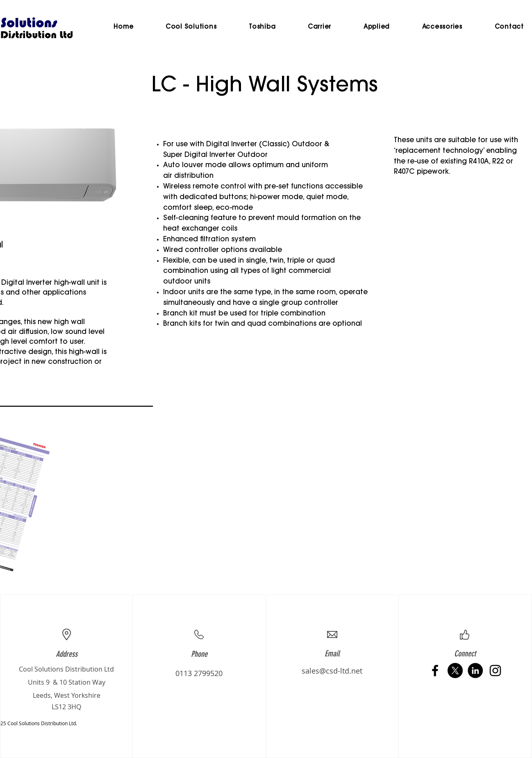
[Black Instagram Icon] (495, 671)
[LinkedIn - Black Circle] (475, 671)
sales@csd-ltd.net (332, 671)
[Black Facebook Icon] (435, 671)
